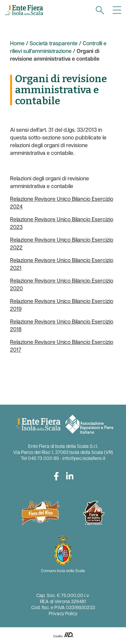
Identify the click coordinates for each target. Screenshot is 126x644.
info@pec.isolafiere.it (84, 459)
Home (17, 44)
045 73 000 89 (43, 459)
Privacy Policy (63, 614)
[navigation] (100, 10)
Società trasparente (54, 44)
